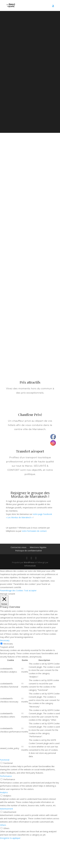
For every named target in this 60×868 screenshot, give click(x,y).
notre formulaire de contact (34, 531)
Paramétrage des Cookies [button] (12, 590)
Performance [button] (6, 776)
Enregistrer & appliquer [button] (10, 838)
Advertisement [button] (6, 809)
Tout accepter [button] (30, 590)
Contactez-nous (18, 547)
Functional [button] (5, 760)
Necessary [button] (5, 640)
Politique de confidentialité (28, 551)
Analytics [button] (4, 792)
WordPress (29, 562)
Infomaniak (30, 566)
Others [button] (3, 825)
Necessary (8, 644)
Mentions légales (38, 547)
